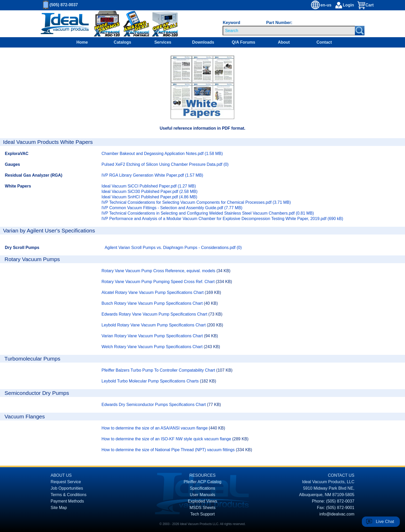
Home (82, 42)
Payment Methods (67, 501)
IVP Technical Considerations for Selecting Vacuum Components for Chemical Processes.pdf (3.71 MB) (196, 202)
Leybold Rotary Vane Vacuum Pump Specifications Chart (154, 325)
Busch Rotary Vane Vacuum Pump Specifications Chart (153, 303)
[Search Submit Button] (360, 31)
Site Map (59, 508)
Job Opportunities (67, 488)
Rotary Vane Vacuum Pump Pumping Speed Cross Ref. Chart (159, 282)
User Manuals (203, 495)
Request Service (66, 482)
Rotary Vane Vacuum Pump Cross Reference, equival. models (159, 271)
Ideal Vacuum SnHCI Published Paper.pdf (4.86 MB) (149, 197)
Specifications (203, 488)
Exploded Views (202, 501)
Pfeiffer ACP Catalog (202, 482)
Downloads (203, 42)
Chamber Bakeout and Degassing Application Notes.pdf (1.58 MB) (162, 154)
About (284, 42)
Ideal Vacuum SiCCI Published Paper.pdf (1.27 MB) (149, 186)
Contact (324, 42)
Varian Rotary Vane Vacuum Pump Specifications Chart (153, 336)
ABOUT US (61, 475)
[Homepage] (65, 24)
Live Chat (385, 522)
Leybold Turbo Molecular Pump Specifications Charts (151, 381)
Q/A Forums (243, 42)
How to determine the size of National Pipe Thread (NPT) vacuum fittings (169, 450)
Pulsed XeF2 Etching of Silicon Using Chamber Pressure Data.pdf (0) (165, 164)
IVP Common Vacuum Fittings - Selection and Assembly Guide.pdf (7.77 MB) (172, 208)
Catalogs (122, 42)
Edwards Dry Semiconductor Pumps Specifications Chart (154, 405)
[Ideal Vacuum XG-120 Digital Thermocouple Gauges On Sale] (103, 24)
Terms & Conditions (69, 495)
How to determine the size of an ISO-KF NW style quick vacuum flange (167, 439)
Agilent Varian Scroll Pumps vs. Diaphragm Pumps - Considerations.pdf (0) (173, 248)
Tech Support (202, 514)
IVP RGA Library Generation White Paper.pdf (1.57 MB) (152, 175)
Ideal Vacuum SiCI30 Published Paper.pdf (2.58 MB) (149, 191)
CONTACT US (341, 475)
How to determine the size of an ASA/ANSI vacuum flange (155, 428)
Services (163, 42)
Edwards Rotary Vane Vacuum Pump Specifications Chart (155, 314)
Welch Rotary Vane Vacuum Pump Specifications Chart (153, 347)
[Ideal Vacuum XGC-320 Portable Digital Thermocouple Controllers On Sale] (160, 24)
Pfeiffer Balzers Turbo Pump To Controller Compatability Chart (159, 370)
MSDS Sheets (202, 508)
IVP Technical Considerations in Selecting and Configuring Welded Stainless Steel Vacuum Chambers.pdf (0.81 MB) (208, 213)
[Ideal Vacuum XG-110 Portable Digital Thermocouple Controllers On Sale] (134, 24)
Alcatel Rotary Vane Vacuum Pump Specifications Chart (153, 292)
